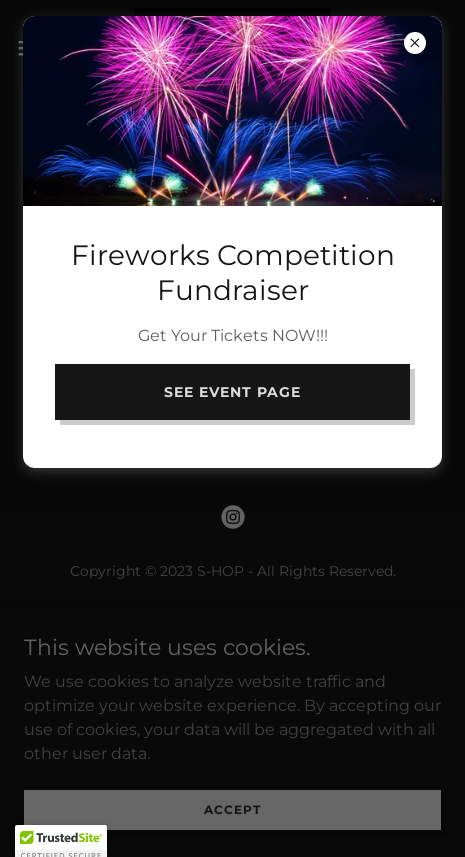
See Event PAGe (232, 392)
